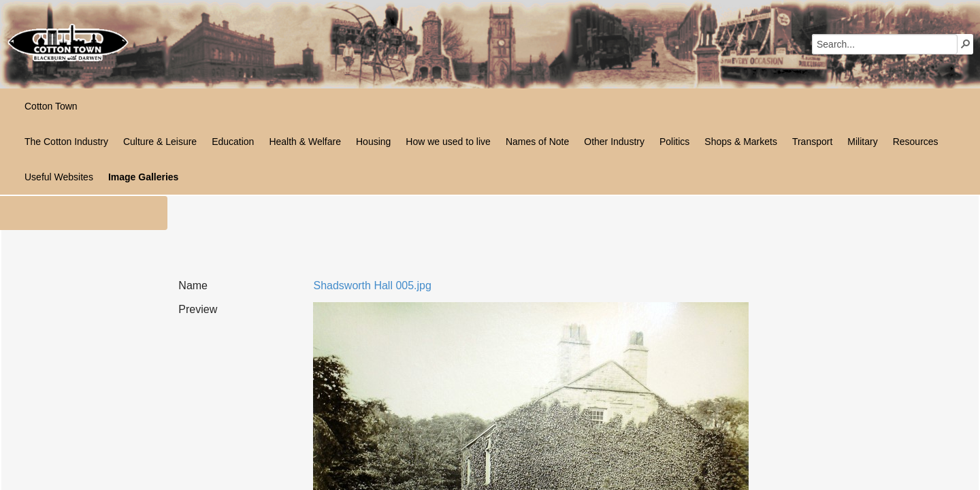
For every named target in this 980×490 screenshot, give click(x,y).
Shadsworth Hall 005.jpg (372, 285)
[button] (966, 44)
